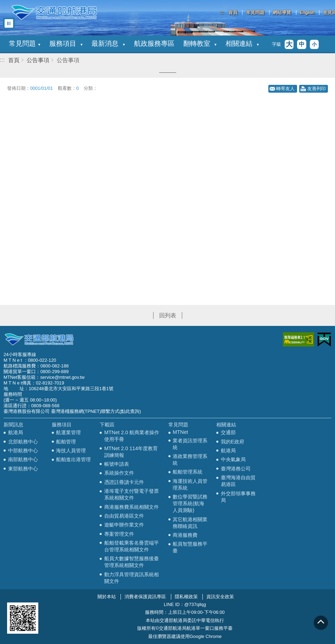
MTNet (180, 432)
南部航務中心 (23, 459)
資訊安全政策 (220, 597)
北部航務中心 (23, 442)
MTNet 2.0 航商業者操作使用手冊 (132, 436)
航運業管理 (68, 432)
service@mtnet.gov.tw (62, 377)
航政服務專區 (154, 43)
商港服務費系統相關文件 (132, 507)
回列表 (168, 315)
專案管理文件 (119, 534)
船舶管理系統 (188, 472)
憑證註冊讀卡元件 (124, 482)
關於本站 (107, 597)
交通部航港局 (54, 12)
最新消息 (108, 43)
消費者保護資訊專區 (145, 597)
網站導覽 (282, 13)
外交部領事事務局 (238, 497)
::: (222, 12)
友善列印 (317, 89)
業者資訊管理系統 (190, 444)
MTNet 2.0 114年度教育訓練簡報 (131, 452)
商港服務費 (185, 535)
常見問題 (255, 13)
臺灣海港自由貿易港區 (238, 481)
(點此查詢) (130, 411)
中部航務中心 (23, 451)
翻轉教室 (200, 43)
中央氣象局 (233, 459)
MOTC (39, 339)
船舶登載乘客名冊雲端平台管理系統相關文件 (132, 546)
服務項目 (66, 43)
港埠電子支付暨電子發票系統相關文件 (132, 494)
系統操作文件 (119, 473)
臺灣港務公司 (236, 469)
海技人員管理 (71, 451)
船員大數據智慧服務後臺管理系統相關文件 (132, 562)
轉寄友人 (285, 89)
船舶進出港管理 (73, 459)
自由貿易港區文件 (124, 516)
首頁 (233, 13)
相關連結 (242, 43)
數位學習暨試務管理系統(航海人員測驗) (190, 503)
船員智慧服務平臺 (190, 547)
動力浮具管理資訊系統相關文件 (132, 578)
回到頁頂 (321, 623)
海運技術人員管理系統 (190, 484)
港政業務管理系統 (190, 460)
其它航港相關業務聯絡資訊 (190, 523)
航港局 (16, 432)
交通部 (228, 432)
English (307, 13)
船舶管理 (66, 442)
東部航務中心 (23, 469)
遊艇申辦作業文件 (124, 525)
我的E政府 (233, 442)
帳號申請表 (117, 464)
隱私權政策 (186, 597)
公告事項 (38, 60)
